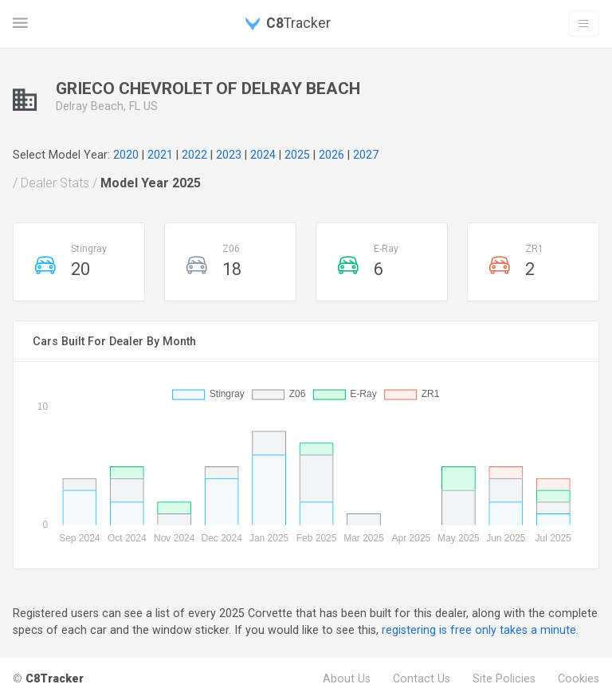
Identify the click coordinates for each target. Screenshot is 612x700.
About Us (347, 678)
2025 (297, 155)
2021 (160, 155)
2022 (194, 155)
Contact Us (422, 678)
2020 (126, 155)
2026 (331, 155)
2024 (263, 155)
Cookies (579, 678)
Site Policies (504, 678)
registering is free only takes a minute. (480, 630)
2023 (229, 155)
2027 (366, 155)
